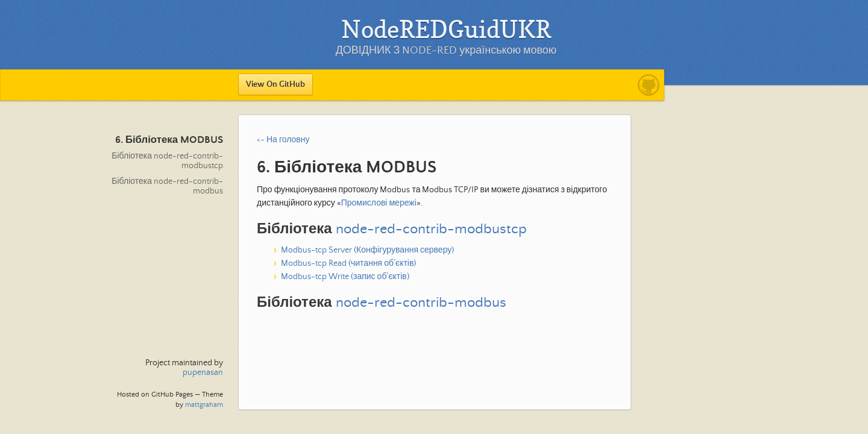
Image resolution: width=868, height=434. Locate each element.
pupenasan (203, 373)
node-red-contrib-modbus (421, 303)
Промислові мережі (379, 203)
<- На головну (283, 140)
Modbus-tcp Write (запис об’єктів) (345, 277)
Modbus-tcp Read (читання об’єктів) (348, 263)
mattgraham (204, 405)
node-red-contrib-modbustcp (431, 229)
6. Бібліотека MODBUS (169, 140)
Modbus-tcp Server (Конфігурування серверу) (367, 250)
